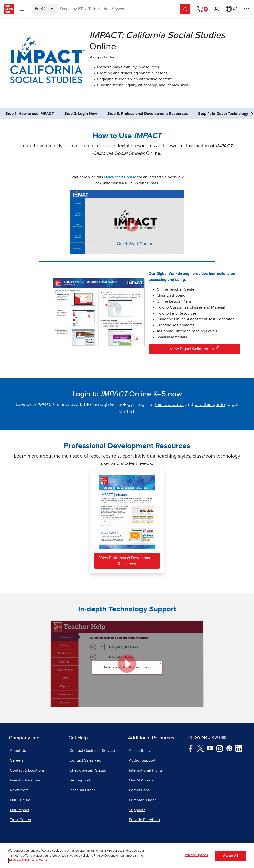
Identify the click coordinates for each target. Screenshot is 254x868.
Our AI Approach (143, 780)
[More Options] (246, 9)
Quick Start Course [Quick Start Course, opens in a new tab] (120, 177)
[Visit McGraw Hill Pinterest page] (229, 748)
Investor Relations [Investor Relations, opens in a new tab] (25, 780)
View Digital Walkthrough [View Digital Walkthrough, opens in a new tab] (194, 349)
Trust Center (21, 820)
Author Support (142, 760)
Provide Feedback (145, 820)
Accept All (231, 856)
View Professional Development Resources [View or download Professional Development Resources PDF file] (127, 561)
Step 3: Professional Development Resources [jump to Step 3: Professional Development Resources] (148, 114)
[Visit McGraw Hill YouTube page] (210, 748)
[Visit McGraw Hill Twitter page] (201, 748)
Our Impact (19, 810)
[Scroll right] (252, 114)
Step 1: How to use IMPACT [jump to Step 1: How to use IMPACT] (30, 114)
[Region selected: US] (232, 9)
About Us (18, 751)
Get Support (80, 780)
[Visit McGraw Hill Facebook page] (191, 748)
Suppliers (137, 810)
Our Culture (20, 800)
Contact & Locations (27, 770)
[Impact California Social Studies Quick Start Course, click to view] (127, 222)
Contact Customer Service (92, 751)
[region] (127, 856)
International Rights (146, 770)
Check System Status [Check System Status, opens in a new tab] (88, 770)
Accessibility (140, 751)
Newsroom (19, 790)
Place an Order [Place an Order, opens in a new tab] (82, 790)
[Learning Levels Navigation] (22, 9)
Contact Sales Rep (85, 760)
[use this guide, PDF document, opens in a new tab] (210, 405)
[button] (217, 9)
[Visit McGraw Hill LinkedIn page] (239, 748)
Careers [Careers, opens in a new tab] (17, 760)
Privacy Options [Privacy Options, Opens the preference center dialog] (196, 855)
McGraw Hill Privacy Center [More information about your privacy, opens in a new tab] (29, 860)
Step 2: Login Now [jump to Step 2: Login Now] (81, 114)
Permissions (139, 790)
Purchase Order (142, 800)
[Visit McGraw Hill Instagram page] (220, 748)
